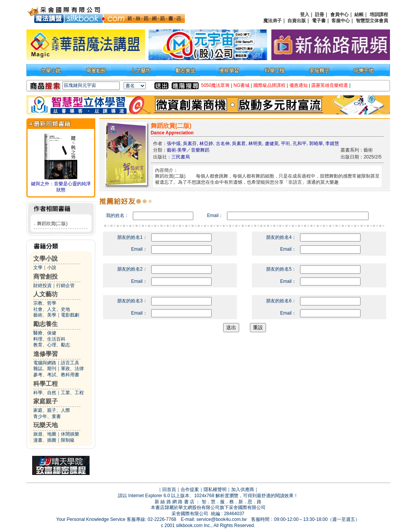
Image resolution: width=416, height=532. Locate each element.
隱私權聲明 (215, 490)
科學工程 (46, 384)
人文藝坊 (46, 294)
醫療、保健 (45, 333)
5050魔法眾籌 (216, 85)
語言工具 (70, 363)
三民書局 (181, 157)
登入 (305, 15)
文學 (38, 268)
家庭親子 (46, 401)
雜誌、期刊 (45, 369)
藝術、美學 (45, 315)
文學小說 (46, 259)
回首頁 (169, 490)
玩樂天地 (46, 425)
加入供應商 (243, 490)
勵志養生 (46, 324)
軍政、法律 (72, 369)
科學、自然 (45, 393)
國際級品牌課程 (269, 85)
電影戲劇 (70, 315)
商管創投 (46, 277)
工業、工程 (72, 393)
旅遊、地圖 (45, 434)
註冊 (320, 15)
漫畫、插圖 (45, 440)
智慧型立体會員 (372, 21)
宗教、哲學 (45, 303)
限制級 (68, 440)
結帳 (359, 15)
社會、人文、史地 (52, 309)
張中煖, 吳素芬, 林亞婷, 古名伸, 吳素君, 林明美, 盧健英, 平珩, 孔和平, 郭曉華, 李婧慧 (253, 144)
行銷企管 (65, 286)
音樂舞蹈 (200, 150)
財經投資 (42, 286)
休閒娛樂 (70, 434)
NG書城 (241, 85)
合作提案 (190, 490)
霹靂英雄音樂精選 (330, 85)
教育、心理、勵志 (52, 345)
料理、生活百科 (49, 339)
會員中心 (339, 15)
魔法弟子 (272, 21)
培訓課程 (379, 15)
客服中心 (341, 21)
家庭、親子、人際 (52, 410)
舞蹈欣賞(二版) (52, 224)
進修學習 (46, 354)
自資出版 (297, 21)
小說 (52, 268)
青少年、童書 (47, 416)
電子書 (319, 21)
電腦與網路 (45, 363)
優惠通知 (299, 85)
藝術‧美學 (177, 150)
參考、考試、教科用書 (56, 375)
